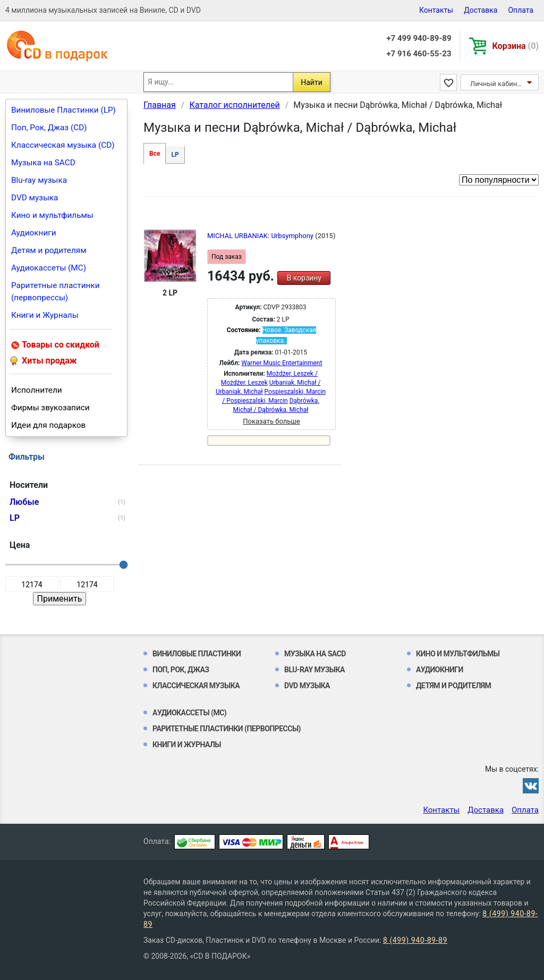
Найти (312, 82)
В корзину (304, 278)
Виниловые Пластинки (197, 654)
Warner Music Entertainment (282, 363)
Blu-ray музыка (39, 180)
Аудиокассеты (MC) (49, 268)
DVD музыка (35, 198)
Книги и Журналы (45, 315)
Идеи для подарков (48, 425)
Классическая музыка (196, 686)
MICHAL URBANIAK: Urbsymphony (261, 236)
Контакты (436, 10)
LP (175, 155)
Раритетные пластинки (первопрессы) (56, 292)
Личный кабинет (497, 84)
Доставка (481, 10)
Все (155, 154)
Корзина (516, 46)
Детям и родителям (49, 250)
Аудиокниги (34, 233)
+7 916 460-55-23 (419, 54)
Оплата (521, 10)
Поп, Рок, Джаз (181, 670)
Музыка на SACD (43, 163)
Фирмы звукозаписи (50, 408)
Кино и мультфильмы (52, 215)
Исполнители (37, 390)
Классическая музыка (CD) (63, 145)
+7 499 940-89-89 (419, 38)
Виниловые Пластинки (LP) (63, 110)
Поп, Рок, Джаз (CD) (49, 128)
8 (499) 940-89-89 (415, 940)
